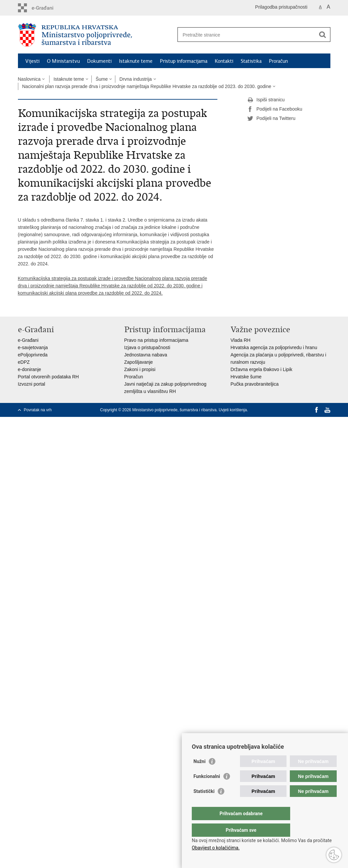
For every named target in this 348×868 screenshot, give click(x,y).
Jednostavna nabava (146, 355)
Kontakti (224, 61)
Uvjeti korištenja (233, 410)
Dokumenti (99, 61)
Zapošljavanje (139, 362)
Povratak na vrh (38, 410)
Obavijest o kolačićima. (216, 848)
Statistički (204, 805)
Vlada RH (241, 340)
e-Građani (28, 340)
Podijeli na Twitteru (271, 119)
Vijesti (32, 61)
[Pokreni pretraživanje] (323, 35)
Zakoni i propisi (140, 369)
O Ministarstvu (63, 61)
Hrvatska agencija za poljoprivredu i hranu (274, 347)
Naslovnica (29, 79)
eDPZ (24, 362)
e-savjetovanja (33, 347)
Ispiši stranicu (266, 100)
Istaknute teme (136, 61)
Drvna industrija (135, 79)
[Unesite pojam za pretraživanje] (247, 35)
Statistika (251, 61)
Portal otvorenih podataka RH (49, 377)
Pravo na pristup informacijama (156, 340)
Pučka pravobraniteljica (255, 384)
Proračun (278, 61)
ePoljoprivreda (33, 355)
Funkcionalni (207, 790)
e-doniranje (30, 369)
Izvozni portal (32, 384)
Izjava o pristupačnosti (147, 347)
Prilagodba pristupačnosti (281, 7)
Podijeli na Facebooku (275, 109)
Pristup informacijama (184, 61)
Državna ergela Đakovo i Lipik (262, 369)
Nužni (199, 775)
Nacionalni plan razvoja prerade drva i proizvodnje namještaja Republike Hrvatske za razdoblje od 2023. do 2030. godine (147, 86)
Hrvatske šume (246, 377)
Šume (102, 79)
